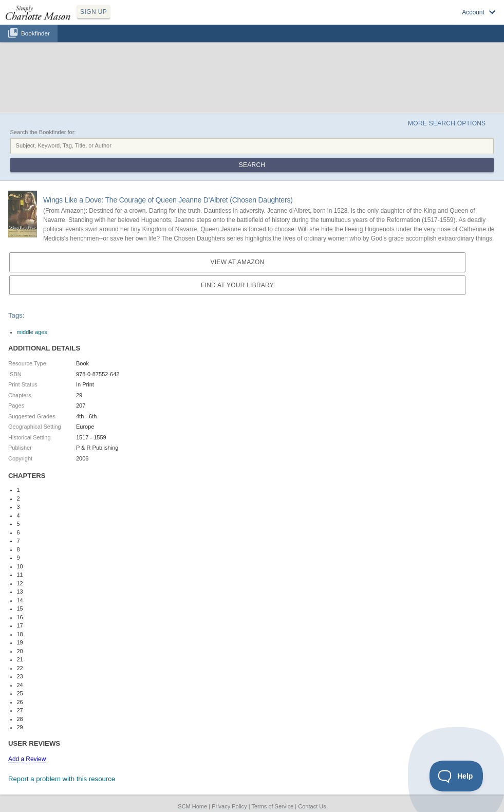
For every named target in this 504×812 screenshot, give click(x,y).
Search (252, 165)
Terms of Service (272, 806)
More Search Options (447, 123)
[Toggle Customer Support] (456, 776)
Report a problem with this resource (62, 779)
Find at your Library (237, 285)
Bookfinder (35, 33)
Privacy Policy (229, 806)
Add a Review (27, 759)
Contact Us (312, 806)
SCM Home (192, 806)
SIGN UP (94, 12)
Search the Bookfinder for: (43, 132)
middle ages (32, 332)
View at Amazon (238, 262)
